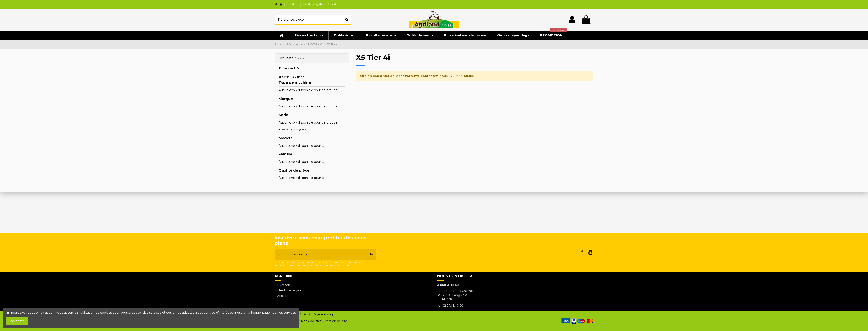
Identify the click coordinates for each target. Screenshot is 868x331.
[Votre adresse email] (321, 254)
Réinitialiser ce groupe (294, 129)
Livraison (293, 4)
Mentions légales (313, 4)
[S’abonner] (372, 254)
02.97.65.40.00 (461, 76)
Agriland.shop (324, 314)
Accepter (17, 321)
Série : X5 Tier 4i (294, 77)
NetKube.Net (311, 321)
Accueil (332, 4)
